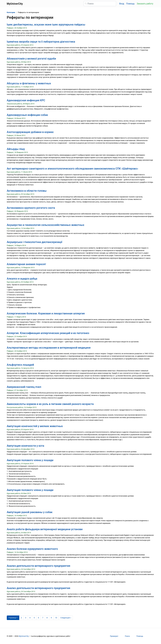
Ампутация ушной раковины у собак (30, 512)
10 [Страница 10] (56, 618)
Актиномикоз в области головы (27, 191)
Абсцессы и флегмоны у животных (29, 83)
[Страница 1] (13, 618)
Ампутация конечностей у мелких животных (35, 426)
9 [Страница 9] (51, 618)
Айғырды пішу (16, 149)
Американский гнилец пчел (24, 387)
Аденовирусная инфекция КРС (26, 100)
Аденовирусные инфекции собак (27, 115)
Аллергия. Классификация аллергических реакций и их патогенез (48, 333)
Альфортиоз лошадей (20, 365)
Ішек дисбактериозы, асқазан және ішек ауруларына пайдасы (46, 25)
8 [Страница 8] (47, 618)
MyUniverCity (24, 636)
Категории (11, 12)
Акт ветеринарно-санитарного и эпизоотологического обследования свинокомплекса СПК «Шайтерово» (72, 169)
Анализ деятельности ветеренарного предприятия (38, 566)
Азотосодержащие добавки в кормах (30, 132)
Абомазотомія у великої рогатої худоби (31, 59)
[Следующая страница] (66, 618)
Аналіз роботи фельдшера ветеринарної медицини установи (45, 529)
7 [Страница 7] (43, 618)
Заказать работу (145, 4)
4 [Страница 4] (30, 618)
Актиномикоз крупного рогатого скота (31, 208)
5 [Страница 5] (34, 618)
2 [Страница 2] (21, 618)
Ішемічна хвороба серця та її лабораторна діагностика (41, 42)
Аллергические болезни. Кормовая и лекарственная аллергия (46, 313)
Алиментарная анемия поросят (26, 264)
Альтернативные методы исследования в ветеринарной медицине (49, 348)
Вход (122, 4)
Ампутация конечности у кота (25, 446)
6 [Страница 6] (38, 618)
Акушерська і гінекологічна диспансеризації (35, 242)
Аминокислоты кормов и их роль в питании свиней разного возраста (50, 404)
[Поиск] (100, 4)
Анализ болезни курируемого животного (32, 549)
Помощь (130, 4)
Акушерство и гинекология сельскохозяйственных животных (45, 225)
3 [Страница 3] (26, 618)
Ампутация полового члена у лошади (30, 460)
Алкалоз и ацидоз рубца (22, 279)
